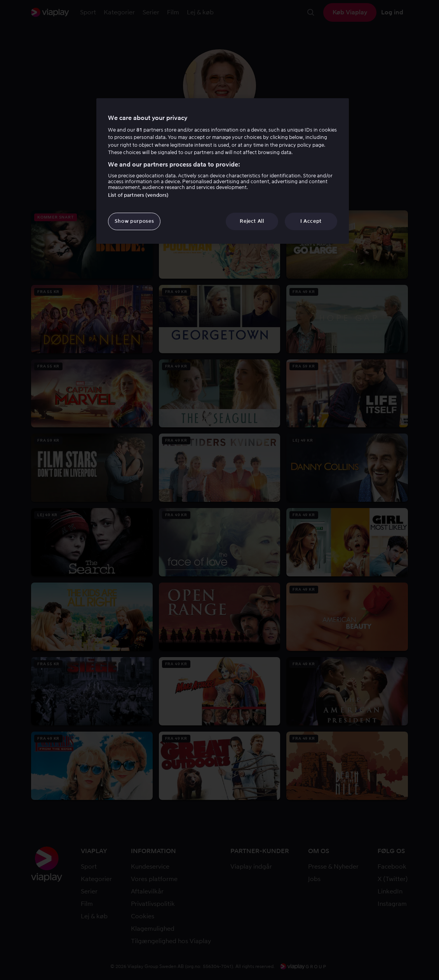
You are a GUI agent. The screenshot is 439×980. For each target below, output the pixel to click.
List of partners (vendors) (138, 195)
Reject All (252, 221)
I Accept (311, 221)
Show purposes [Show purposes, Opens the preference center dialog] (134, 221)
